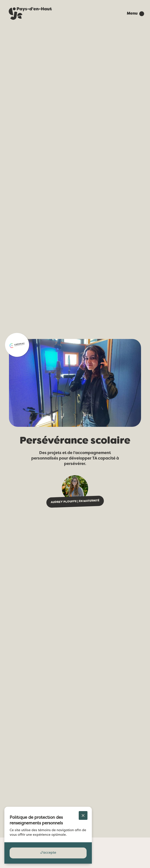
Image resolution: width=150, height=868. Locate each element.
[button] (133, 14)
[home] (29, 14)
